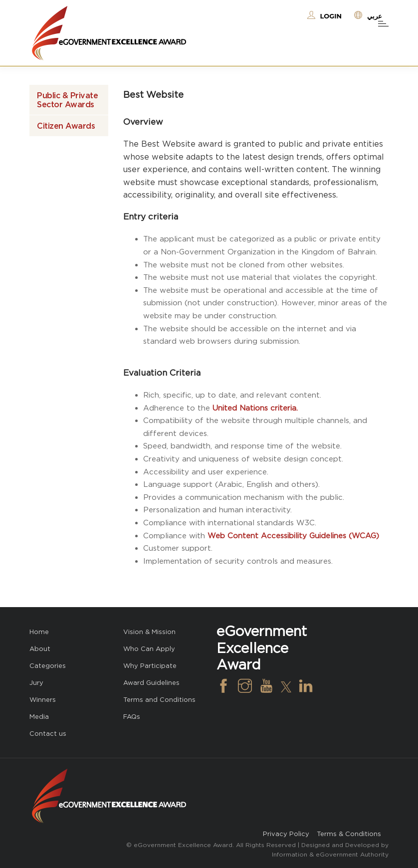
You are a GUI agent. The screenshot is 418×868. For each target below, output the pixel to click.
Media (39, 717)
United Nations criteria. (255, 408)
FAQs (132, 717)
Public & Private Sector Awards (67, 100)
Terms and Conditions (159, 700)
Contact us (48, 734)
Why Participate (150, 666)
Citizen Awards (66, 126)
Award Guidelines (151, 683)
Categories (48, 666)
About (40, 649)
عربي (375, 16)
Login (331, 16)
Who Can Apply (149, 649)
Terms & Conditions (349, 834)
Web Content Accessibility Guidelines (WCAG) (293, 536)
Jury (36, 683)
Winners (43, 700)
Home (39, 632)
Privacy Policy (286, 834)
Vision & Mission (149, 632)
